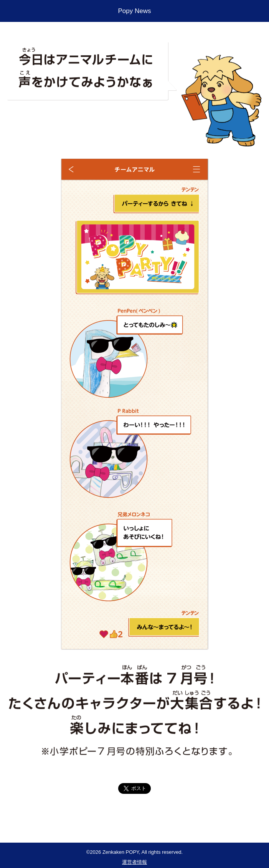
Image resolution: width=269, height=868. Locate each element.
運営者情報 (134, 862)
